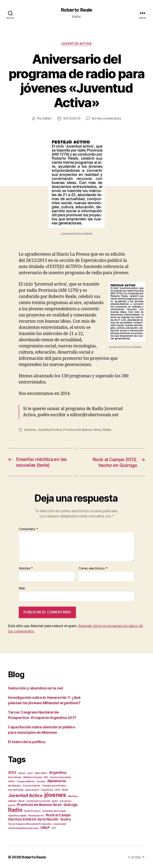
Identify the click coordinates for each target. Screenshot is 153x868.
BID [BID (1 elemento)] (46, 777)
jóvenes (30, 430)
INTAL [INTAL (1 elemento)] (65, 789)
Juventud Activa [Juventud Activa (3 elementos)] (25, 795)
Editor (47, 119)
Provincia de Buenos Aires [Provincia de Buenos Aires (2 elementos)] (39, 804)
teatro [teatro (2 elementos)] (66, 819)
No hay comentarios (107, 119)
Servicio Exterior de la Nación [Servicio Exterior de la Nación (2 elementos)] (33, 819)
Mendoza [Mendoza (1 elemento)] (73, 796)
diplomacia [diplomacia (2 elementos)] (57, 781)
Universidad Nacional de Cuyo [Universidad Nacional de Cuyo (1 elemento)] (23, 828)
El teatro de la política (27, 741)
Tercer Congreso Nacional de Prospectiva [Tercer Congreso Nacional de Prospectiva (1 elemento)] (30, 824)
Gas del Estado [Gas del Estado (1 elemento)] (16, 789)
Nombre (26, 568)
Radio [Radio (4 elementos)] (15, 809)
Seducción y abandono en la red (35, 688)
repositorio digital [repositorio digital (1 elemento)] (17, 815)
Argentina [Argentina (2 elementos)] (58, 772)
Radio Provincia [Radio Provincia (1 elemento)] (32, 811)
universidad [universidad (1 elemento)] (60, 824)
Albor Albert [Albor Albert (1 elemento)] (41, 773)
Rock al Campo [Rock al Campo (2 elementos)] (58, 815)
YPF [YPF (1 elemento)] (54, 828)
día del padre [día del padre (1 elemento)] (15, 785)
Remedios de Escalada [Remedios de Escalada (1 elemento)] (54, 811)
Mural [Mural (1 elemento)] (21, 801)
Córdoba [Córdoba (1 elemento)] (41, 781)
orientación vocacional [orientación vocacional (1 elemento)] (38, 801)
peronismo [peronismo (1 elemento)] (66, 801)
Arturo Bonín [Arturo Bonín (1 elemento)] (15, 777)
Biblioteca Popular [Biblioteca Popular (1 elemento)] (33, 777)
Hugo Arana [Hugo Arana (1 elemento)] (47, 789)
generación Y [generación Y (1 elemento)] (32, 789)
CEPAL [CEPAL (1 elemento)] (11, 781)
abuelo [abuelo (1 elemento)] (22, 773)
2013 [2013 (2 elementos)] (12, 772)
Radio (107, 430)
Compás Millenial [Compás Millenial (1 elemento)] (25, 781)
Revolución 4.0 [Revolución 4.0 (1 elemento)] (36, 815)
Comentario (28, 529)
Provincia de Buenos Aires (82, 430)
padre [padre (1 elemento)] (55, 801)
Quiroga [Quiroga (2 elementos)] (71, 804)
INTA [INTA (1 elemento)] (58, 789)
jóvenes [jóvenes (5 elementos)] (55, 794)
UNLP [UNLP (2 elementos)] (45, 827)
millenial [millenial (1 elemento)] (12, 801)
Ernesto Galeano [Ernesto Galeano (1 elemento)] (32, 785)
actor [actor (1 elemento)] (30, 773)
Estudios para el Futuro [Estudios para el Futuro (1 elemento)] (54, 785)
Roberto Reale (76, 10)
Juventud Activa (76, 44)
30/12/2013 (72, 119)
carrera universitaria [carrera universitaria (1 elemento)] (60, 777)
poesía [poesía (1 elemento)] (11, 805)
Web (22, 588)
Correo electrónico (93, 568)
